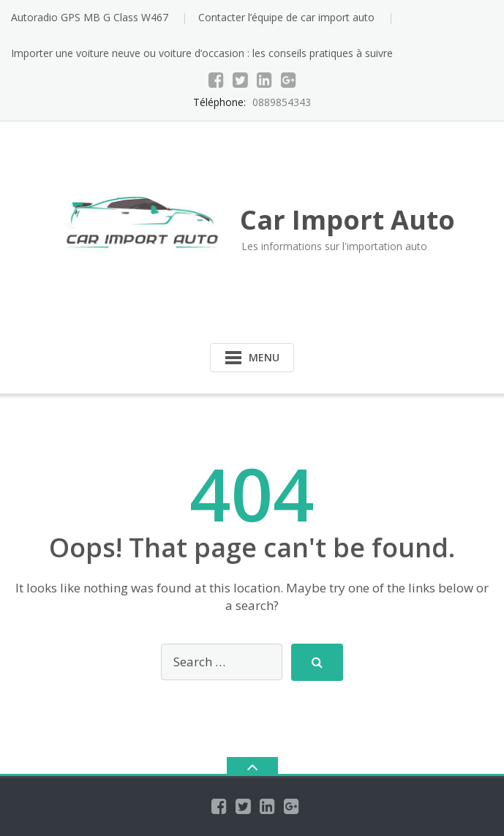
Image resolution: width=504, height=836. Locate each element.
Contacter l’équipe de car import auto (286, 17)
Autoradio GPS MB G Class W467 (90, 17)
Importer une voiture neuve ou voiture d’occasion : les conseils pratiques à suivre (202, 53)
